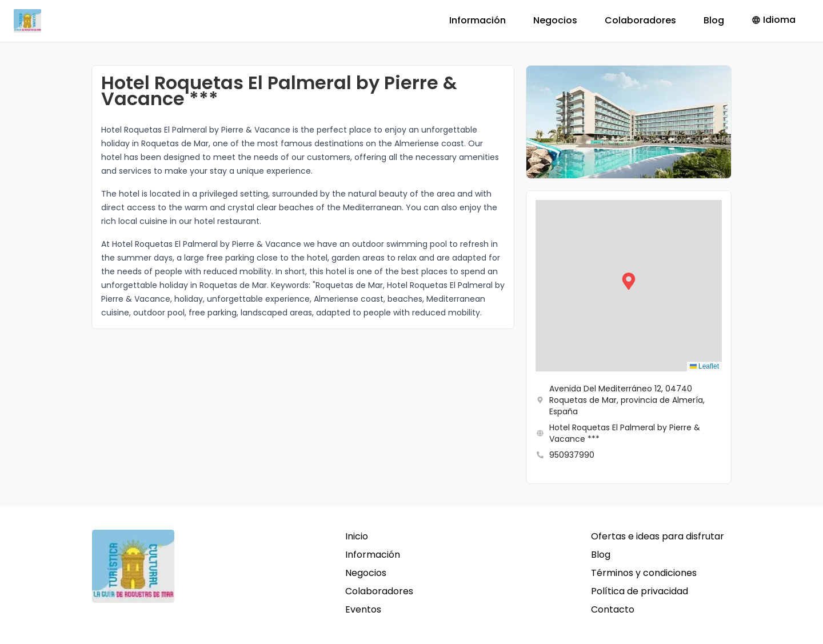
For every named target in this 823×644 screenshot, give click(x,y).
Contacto (613, 609)
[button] (629, 286)
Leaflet (704, 366)
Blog (714, 20)
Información (478, 20)
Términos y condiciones (644, 573)
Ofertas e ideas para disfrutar (658, 536)
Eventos (363, 609)
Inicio (357, 536)
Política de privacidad (640, 591)
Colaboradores (640, 20)
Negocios (555, 20)
